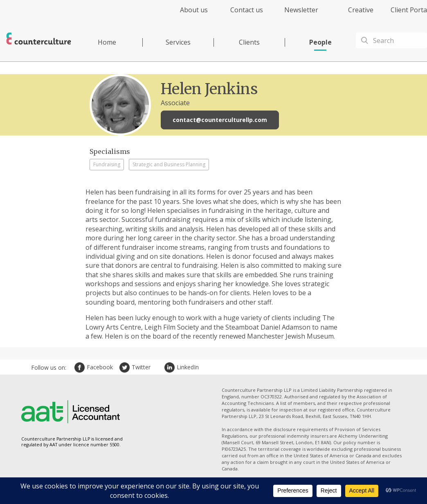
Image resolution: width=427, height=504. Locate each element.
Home (107, 42)
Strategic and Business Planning (169, 164)
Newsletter (301, 10)
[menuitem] (187, 15)
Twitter (126, 367)
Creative (361, 10)
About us (194, 10)
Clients (249, 42)
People (320, 42)
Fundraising (107, 164)
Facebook (81, 367)
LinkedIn (171, 367)
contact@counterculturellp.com (220, 120)
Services (178, 42)
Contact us (247, 10)
